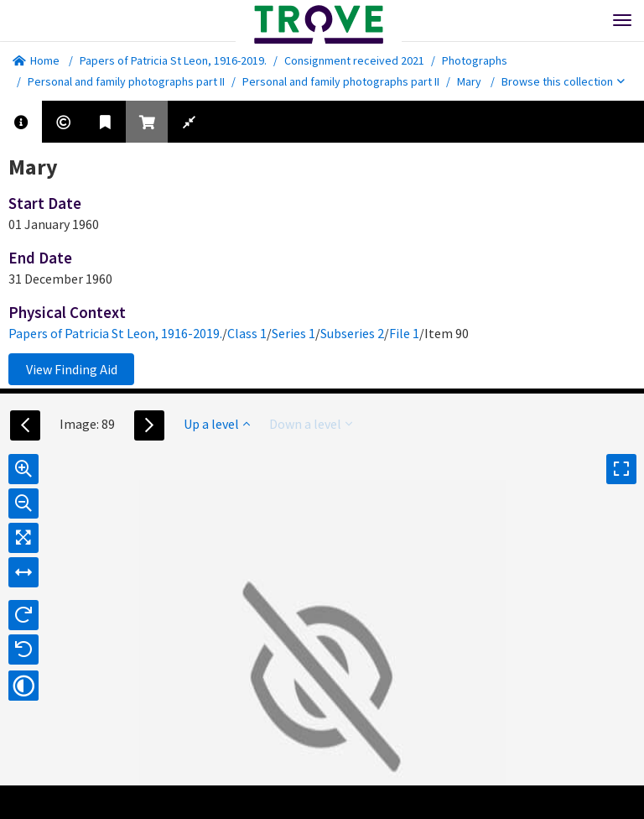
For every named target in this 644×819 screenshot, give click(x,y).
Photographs (475, 60)
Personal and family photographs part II (126, 81)
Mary (469, 81)
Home (36, 60)
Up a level (217, 424)
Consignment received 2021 (354, 60)
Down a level (311, 424)
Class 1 (247, 333)
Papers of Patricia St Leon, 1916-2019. (173, 60)
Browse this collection (563, 81)
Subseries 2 (352, 333)
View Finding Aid (72, 369)
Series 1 (293, 333)
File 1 (404, 333)
